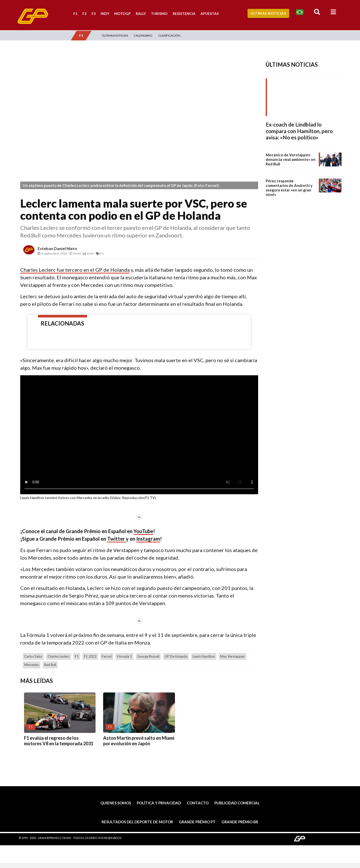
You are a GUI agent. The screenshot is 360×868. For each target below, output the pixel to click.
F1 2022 (90, 656)
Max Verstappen (232, 656)
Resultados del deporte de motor (137, 822)
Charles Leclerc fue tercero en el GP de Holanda (75, 270)
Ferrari (107, 656)
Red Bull (50, 665)
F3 (94, 14)
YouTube (143, 531)
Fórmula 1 (125, 656)
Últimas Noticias (268, 13)
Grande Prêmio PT (197, 822)
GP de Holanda (176, 656)
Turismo (159, 14)
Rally (141, 14)
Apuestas (210, 14)
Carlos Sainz (33, 656)
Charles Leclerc (59, 656)
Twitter (117, 539)
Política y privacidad (159, 803)
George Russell (148, 656)
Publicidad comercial (237, 803)
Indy (105, 14)
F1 (75, 14)
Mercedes (32, 665)
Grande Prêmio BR (240, 822)
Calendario (143, 35)
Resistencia (184, 14)
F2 (84, 14)
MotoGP (122, 14)
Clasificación (169, 35)
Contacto (198, 803)
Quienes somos (116, 803)
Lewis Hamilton (204, 656)
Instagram (148, 539)
